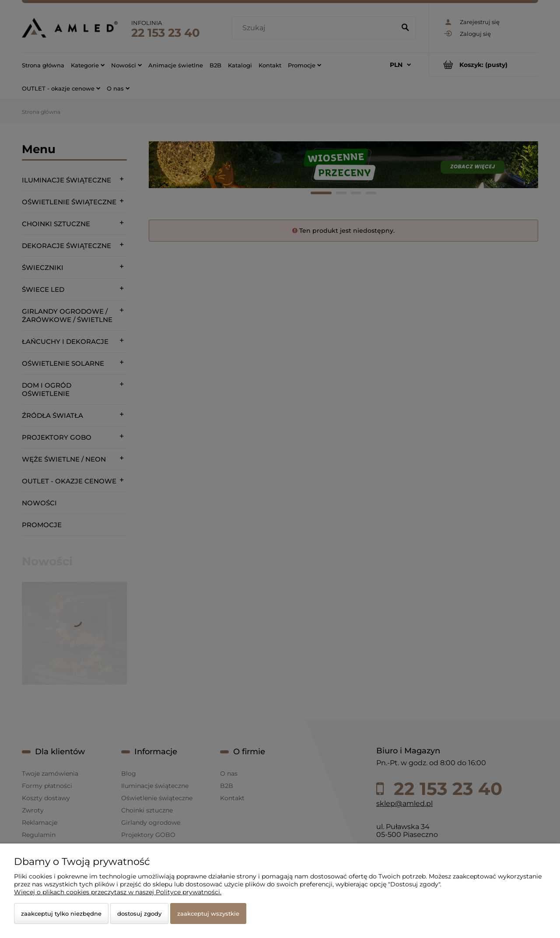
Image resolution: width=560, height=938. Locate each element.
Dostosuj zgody (139, 913)
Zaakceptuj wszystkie (208, 913)
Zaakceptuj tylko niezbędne (61, 913)
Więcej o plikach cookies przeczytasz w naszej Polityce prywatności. (118, 892)
